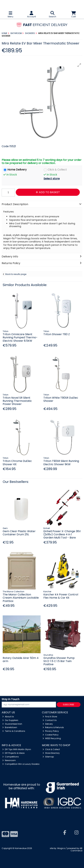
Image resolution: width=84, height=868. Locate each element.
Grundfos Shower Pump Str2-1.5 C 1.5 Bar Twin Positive (59, 661)
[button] (79, 65)
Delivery (48, 724)
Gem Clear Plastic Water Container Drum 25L (19, 533)
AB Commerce (76, 849)
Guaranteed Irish (12, 724)
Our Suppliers (10, 720)
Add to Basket (48, 192)
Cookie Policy (51, 735)
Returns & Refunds (53, 727)
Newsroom (9, 760)
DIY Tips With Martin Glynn (17, 749)
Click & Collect (57, 170)
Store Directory (51, 753)
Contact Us (50, 720)
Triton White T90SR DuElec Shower (61, 399)
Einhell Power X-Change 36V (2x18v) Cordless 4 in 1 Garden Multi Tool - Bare (62, 534)
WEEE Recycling (52, 738)
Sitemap (48, 757)
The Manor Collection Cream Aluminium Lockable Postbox (21, 598)
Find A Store (50, 717)
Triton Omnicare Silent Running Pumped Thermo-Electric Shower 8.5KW (20, 337)
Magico (61, 848)
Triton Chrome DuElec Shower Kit (17, 463)
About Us (8, 717)
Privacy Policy (51, 731)
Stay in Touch (10, 699)
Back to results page (16, 274)
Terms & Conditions (14, 731)
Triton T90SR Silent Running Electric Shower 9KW (61, 463)
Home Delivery (17, 170)
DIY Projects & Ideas (13, 753)
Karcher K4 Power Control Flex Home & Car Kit (61, 596)
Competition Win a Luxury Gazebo (21, 764)
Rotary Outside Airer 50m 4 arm (21, 660)
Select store (52, 179)
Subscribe (68, 705)
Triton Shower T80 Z (57, 334)
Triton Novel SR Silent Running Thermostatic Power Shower (17, 401)
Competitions (11, 757)
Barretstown (10, 727)
